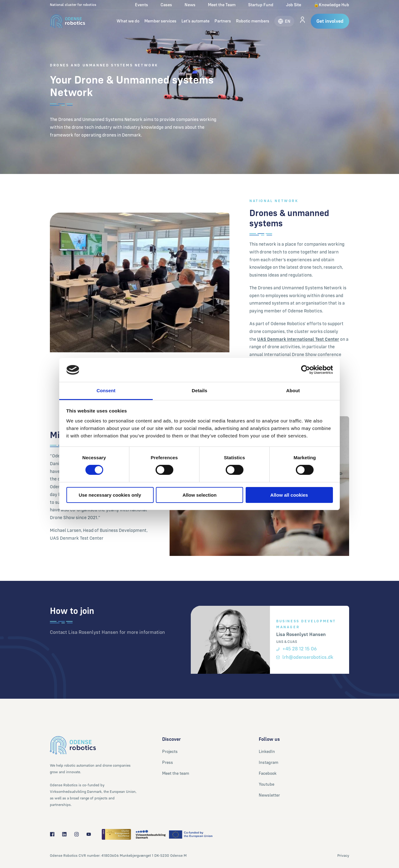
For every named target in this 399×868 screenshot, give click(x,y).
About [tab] (293, 391)
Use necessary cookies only (110, 495)
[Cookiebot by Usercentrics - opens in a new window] (306, 370)
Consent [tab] (106, 391)
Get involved (330, 21)
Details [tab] (199, 391)
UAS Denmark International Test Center (298, 339)
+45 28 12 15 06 (296, 649)
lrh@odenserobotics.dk (305, 657)
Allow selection (199, 495)
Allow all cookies (289, 495)
